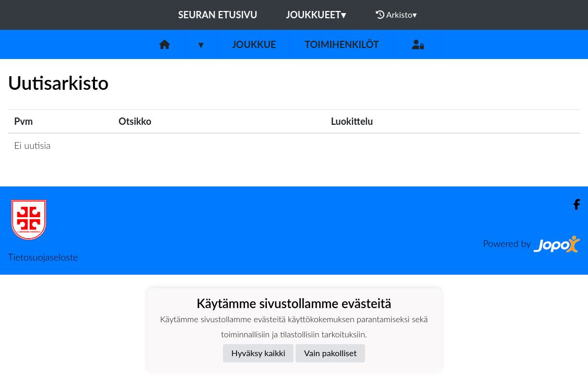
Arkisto (396, 15)
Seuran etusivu (218, 15)
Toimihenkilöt (342, 44)
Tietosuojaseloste (43, 257)
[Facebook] (573, 204)
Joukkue (254, 44)
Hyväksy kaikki (258, 353)
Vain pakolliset (330, 353)
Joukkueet (316, 15)
